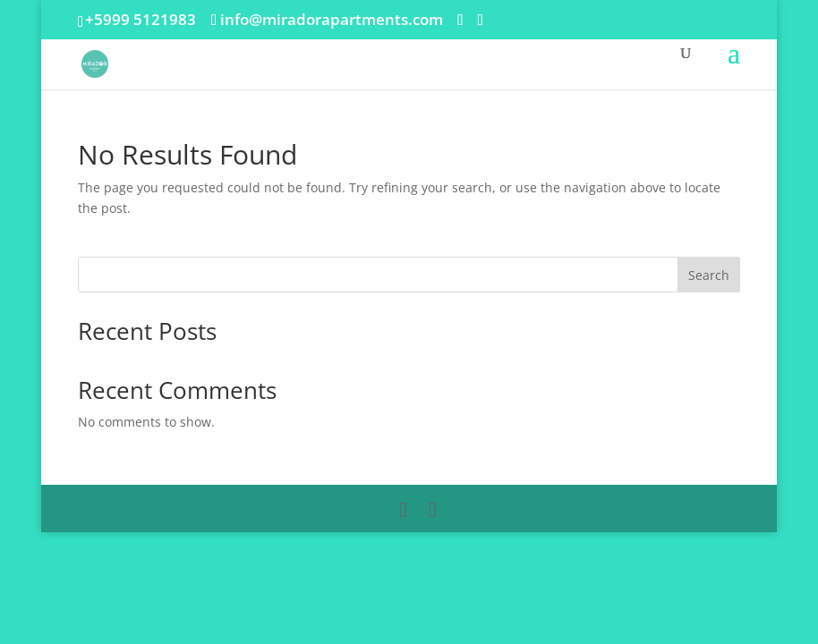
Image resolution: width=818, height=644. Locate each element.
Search (709, 275)
